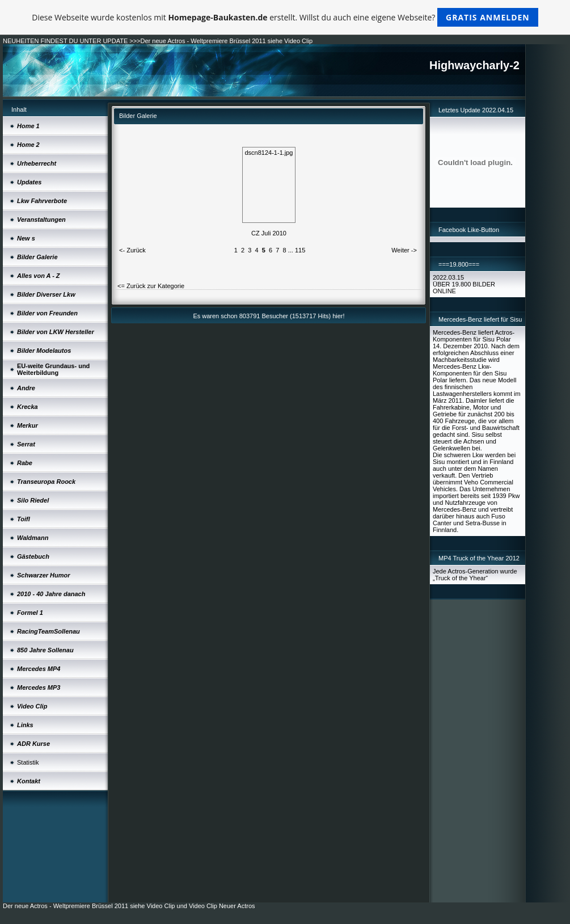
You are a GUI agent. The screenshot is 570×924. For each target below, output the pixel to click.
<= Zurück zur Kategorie (151, 286)
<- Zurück (132, 250)
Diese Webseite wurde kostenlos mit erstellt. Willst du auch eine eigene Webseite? (285, 17)
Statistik (28, 762)
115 (300, 250)
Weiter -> (404, 250)
